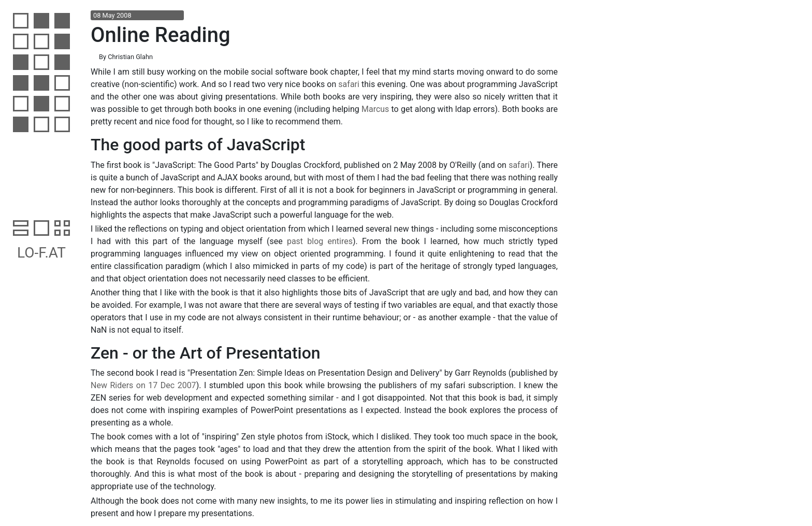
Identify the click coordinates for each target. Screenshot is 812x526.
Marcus (375, 109)
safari (349, 84)
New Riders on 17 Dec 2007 (143, 385)
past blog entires (320, 241)
